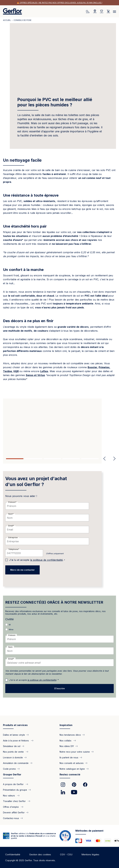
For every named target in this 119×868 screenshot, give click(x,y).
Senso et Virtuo (35, 375)
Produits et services (15, 725)
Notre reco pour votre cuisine (75, 752)
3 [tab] (52, 459)
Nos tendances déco (70, 735)
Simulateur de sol (12, 746)
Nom (10, 514)
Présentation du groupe (15, 790)
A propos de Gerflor (14, 784)
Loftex (44, 371)
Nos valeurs (9, 795)
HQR (16, 371)
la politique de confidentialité (46, 560)
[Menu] (114, 11)
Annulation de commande (16, 763)
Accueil (7, 20)
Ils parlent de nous (69, 757)
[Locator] (95, 11)
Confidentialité (13, 854)
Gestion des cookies (40, 854)
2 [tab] (34, 459)
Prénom (12, 502)
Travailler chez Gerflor (15, 801)
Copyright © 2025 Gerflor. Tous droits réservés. (30, 860)
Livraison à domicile (13, 757)
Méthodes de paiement (89, 831)
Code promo (9, 769)
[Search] (88, 11)
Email (11, 526)
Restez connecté (70, 774)
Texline (7, 371)
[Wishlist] (102, 11)
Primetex (104, 367)
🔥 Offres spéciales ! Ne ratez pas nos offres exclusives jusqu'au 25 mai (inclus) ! (60, 3)
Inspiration (66, 725)
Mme (11, 630)
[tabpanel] (59, 426)
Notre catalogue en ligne (72, 769)
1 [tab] (15, 459)
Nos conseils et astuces (72, 763)
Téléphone (13, 549)
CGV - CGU (66, 854)
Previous (104, 459)
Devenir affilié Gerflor (14, 812)
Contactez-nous (11, 818)
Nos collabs (66, 740)
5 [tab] (90, 459)
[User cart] (108, 11)
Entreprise (13, 537)
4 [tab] (71, 459)
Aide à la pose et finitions (16, 740)
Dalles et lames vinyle (14, 735)
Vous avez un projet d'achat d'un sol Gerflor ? (36, 481)
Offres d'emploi (11, 807)
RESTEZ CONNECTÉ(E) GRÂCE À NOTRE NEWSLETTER (54, 602)
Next (113, 459)
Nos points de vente (14, 752)
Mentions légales (90, 854)
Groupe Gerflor (12, 774)
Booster (92, 367)
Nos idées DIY (67, 746)
